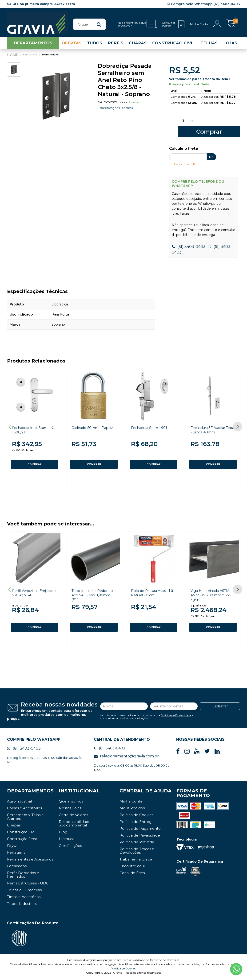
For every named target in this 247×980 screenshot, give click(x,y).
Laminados (17, 867)
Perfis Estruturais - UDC (28, 884)
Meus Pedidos (132, 809)
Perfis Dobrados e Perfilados (23, 876)
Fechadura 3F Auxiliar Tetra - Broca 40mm (211, 424)
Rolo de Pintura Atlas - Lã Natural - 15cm (152, 590)
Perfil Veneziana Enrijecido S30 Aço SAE (34, 590)
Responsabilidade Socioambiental (75, 824)
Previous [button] (9, 422)
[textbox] (89, 24)
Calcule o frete (184, 143)
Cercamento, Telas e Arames (25, 818)
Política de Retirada (137, 843)
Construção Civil (21, 833)
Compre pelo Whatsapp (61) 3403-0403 (203, 4)
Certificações (70, 847)
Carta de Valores (73, 816)
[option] (57, 98)
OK (211, 151)
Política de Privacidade (176, 715)
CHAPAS (138, 46)
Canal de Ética (132, 874)
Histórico (67, 840)
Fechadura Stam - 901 (151, 422)
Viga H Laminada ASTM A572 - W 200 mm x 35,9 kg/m (212, 593)
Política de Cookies (136, 816)
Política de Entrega (137, 823)
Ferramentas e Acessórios (30, 860)
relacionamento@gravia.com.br (126, 757)
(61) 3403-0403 (189, 241)
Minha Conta (131, 802)
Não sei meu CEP (186, 158)
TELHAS (209, 46)
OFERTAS (72, 46)
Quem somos (71, 802)
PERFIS (116, 46)
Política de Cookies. (124, 969)
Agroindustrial (19, 802)
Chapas (14, 826)
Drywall (14, 847)
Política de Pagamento (140, 829)
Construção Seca (22, 840)
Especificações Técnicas (118, 110)
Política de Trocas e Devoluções (137, 852)
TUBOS (95, 46)
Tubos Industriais (22, 905)
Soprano (134, 105)
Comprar (220, 125)
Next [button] (238, 422)
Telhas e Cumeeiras (24, 891)
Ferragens (16, 853)
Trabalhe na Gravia (136, 860)
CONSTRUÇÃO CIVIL (173, 46)
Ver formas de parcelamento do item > (200, 82)
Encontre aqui (132, 867)
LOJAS (230, 46)
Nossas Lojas (70, 809)
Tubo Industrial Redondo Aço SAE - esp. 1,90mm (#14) (94, 593)
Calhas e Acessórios (24, 809)
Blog (63, 833)
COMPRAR (35, 459)
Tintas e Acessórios (24, 898)
